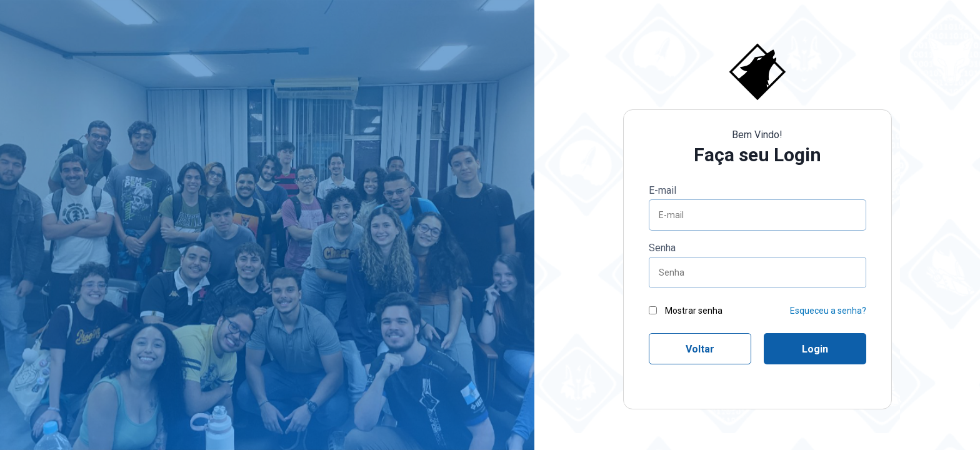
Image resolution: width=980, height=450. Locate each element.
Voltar (700, 349)
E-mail (662, 190)
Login (815, 349)
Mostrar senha (686, 311)
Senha (662, 248)
